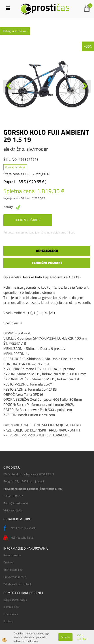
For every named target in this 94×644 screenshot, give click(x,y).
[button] (85, 86)
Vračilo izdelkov (13, 570)
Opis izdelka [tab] (47, 251)
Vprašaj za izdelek (15, 167)
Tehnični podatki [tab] (47, 263)
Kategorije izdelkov (15, 31)
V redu (65, 637)
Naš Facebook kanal (19, 528)
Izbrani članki (11, 607)
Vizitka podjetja (13, 510)
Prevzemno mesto (15, 577)
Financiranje (11, 614)
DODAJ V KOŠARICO (28, 220)
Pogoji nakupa (12, 555)
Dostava (8, 562)
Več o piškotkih (82, 637)
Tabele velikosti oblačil (17, 584)
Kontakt (8, 621)
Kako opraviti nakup (15, 600)
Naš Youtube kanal (18, 538)
